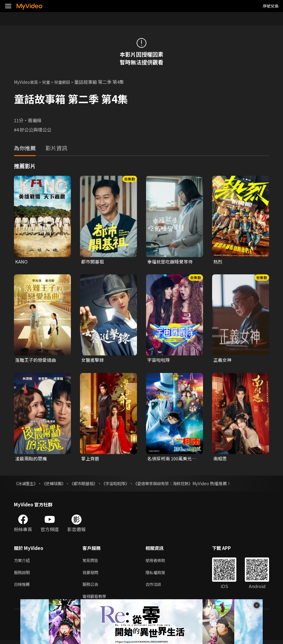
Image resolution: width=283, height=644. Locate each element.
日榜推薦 (23, 587)
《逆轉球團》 (56, 484)
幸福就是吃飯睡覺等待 (170, 262)
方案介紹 (23, 562)
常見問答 (92, 562)
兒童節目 (68, 82)
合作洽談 (158, 587)
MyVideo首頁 (28, 82)
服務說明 (23, 574)
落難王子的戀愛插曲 (36, 360)
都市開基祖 (93, 262)
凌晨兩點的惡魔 (31, 459)
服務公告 (92, 587)
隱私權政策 (160, 574)
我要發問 (92, 574)
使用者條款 (160, 562)
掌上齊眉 (90, 459)
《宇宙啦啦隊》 (122, 484)
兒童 (50, 82)
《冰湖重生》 (27, 484)
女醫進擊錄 (93, 360)
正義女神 (222, 360)
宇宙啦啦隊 (159, 360)
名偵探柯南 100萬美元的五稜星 (172, 459)
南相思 (220, 459)
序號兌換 (271, 6)
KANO (22, 262)
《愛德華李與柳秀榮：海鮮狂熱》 (173, 484)
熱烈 (218, 262)
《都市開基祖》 (88, 484)
